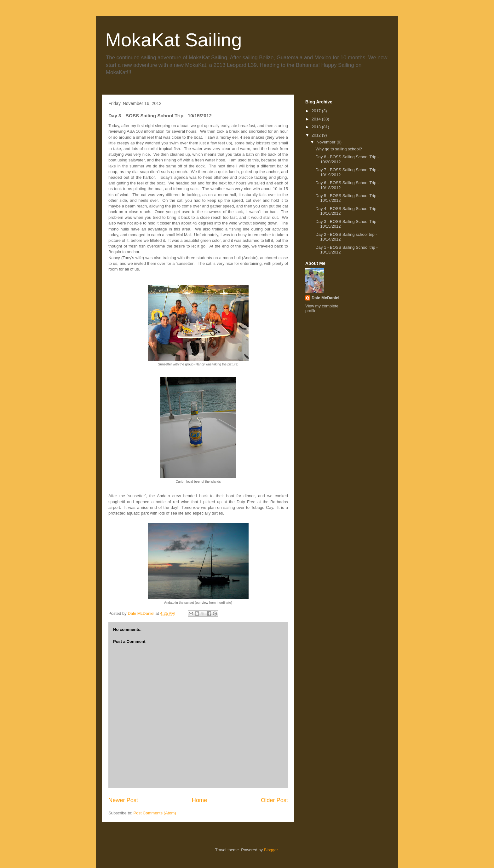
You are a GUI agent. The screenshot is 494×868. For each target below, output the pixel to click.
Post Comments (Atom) (155, 813)
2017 (317, 111)
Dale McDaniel (325, 298)
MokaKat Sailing (174, 40)
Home (200, 800)
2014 (317, 119)
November (327, 142)
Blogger (271, 850)
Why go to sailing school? (339, 149)
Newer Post (123, 800)
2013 (317, 127)
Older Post (274, 800)
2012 (317, 135)
